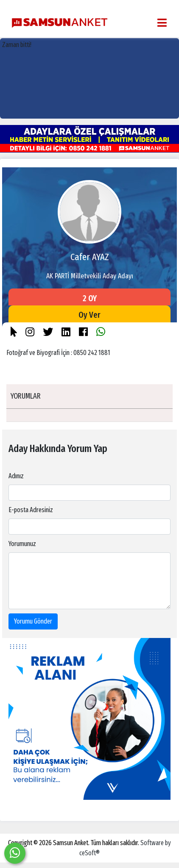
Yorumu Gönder (33, 621)
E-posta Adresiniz (31, 510)
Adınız (16, 476)
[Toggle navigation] (162, 23)
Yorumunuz (22, 544)
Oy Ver (89, 315)
